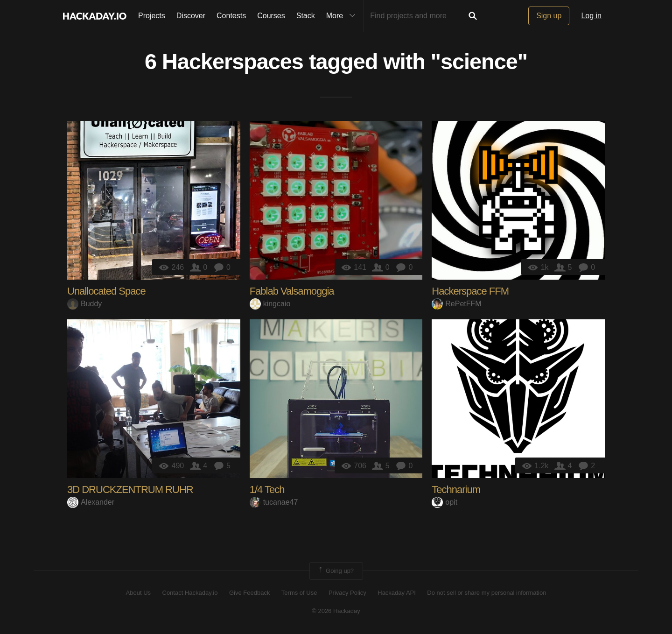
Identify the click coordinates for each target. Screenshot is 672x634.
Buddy (84, 304)
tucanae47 (274, 502)
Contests (231, 16)
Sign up (549, 16)
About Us (138, 593)
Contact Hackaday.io (190, 593)
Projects (152, 16)
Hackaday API (397, 593)
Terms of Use (299, 593)
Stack (306, 16)
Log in (591, 16)
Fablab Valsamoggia (292, 291)
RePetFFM (456, 304)
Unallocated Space (106, 291)
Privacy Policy (347, 593)
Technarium (456, 490)
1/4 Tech (267, 490)
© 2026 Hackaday (336, 611)
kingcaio (270, 304)
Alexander (91, 502)
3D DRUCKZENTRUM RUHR (130, 490)
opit (444, 502)
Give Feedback (249, 593)
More (343, 16)
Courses (271, 16)
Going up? (336, 571)
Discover (191, 16)
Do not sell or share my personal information (486, 593)
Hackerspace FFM (470, 291)
